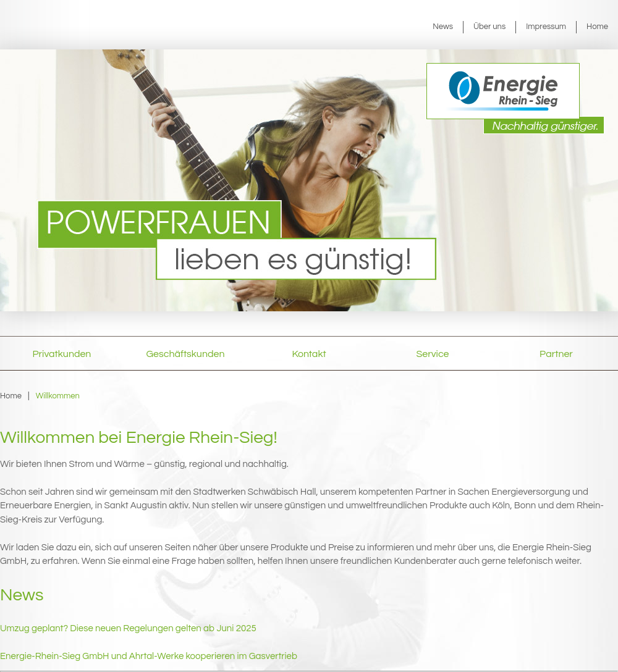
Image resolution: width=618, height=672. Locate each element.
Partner (556, 354)
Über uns (489, 27)
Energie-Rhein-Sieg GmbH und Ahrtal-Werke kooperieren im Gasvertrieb (149, 656)
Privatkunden (62, 354)
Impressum (546, 27)
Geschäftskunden (186, 354)
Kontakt (309, 354)
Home (597, 27)
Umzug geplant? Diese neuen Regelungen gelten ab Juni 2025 (128, 628)
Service (433, 354)
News (443, 27)
